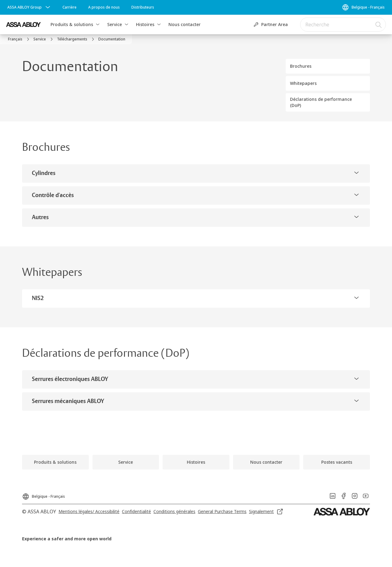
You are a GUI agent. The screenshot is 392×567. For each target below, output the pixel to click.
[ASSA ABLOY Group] (29, 7)
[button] (98, 25)
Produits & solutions (72, 24)
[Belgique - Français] (363, 7)
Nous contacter (185, 24)
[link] (70, 7)
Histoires (145, 24)
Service (115, 24)
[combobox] (343, 25)
